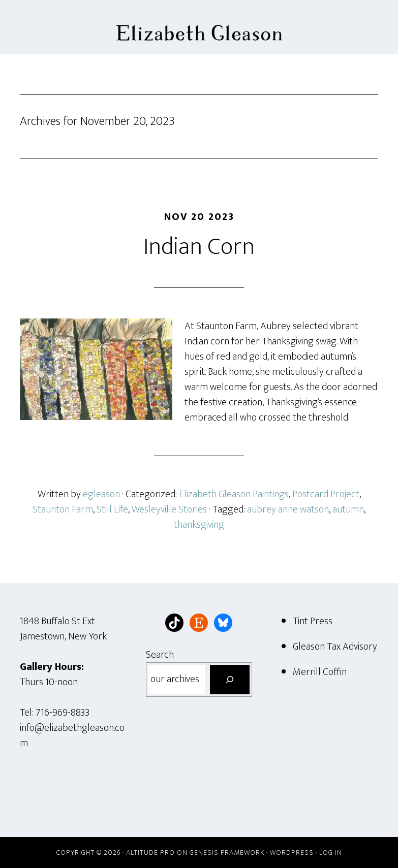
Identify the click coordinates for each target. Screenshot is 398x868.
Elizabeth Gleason (199, 27)
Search (160, 655)
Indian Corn (199, 247)
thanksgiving (199, 525)
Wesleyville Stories (169, 509)
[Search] (230, 680)
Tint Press (313, 621)
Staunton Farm (63, 509)
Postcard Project (326, 494)
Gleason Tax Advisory (335, 647)
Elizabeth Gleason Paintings (234, 494)
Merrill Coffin (320, 672)
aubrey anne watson (288, 509)
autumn (348, 509)
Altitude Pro (150, 853)
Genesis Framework (227, 853)
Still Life (112, 509)
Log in (331, 853)
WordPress (292, 853)
